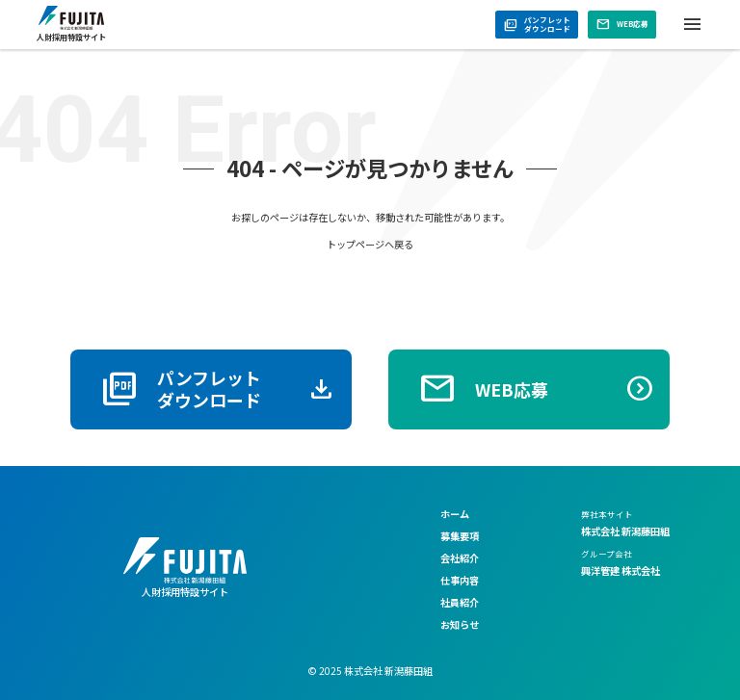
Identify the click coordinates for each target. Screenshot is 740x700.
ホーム (455, 514)
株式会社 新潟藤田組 (625, 531)
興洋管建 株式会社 (621, 570)
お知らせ (460, 624)
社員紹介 (460, 602)
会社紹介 (460, 558)
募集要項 (460, 536)
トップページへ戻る (370, 244)
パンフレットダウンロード (537, 24)
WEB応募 (622, 25)
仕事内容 (460, 580)
